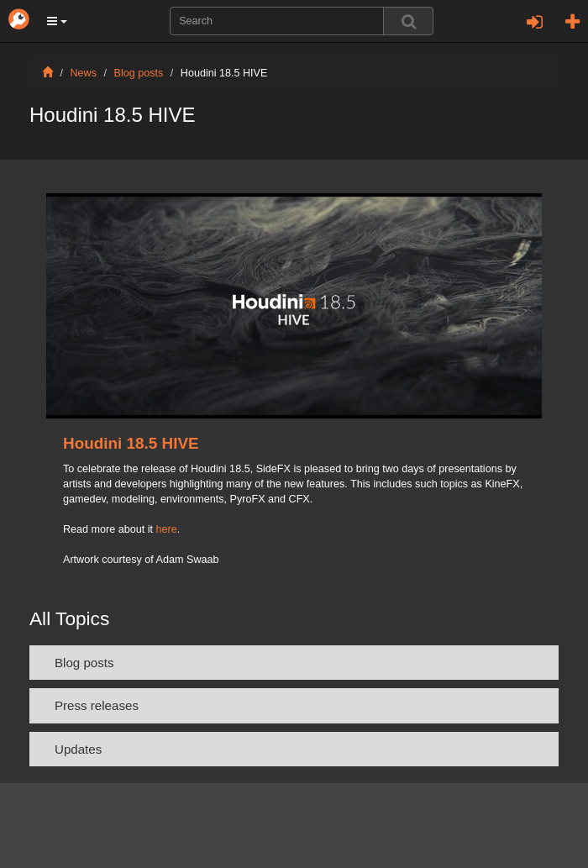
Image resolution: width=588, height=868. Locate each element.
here (167, 529)
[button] (57, 21)
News (84, 73)
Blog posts (139, 73)
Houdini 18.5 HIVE (131, 443)
